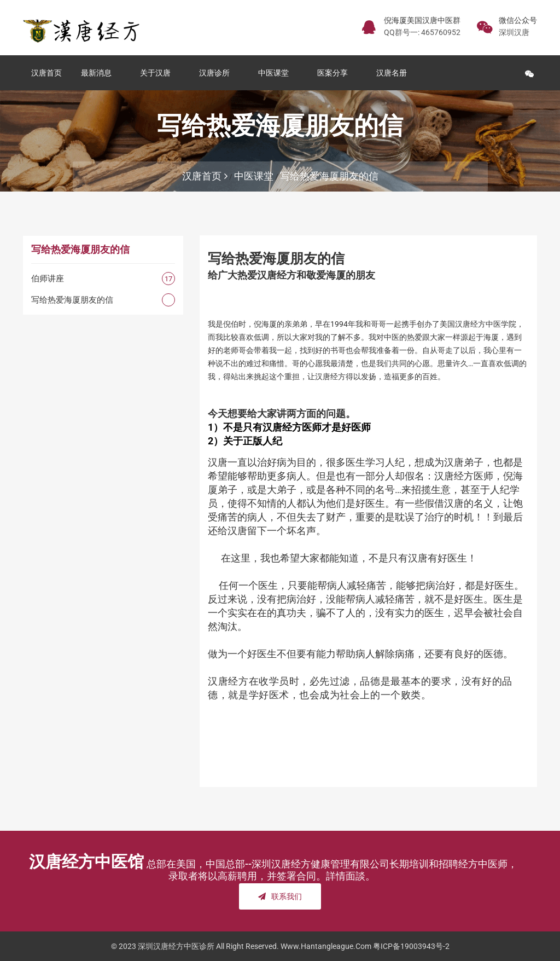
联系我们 (280, 896)
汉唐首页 (46, 73)
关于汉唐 (157, 73)
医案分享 (335, 73)
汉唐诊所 (217, 73)
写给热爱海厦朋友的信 (329, 176)
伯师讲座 (48, 279)
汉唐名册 (394, 73)
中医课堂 (276, 73)
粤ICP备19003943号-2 (411, 946)
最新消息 (98, 73)
